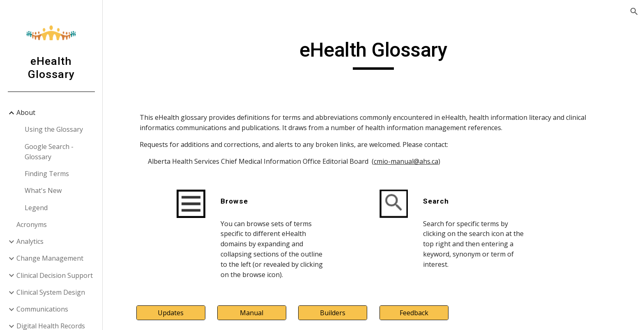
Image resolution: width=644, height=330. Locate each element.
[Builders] (333, 313)
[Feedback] (414, 313)
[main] (373, 54)
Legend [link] (36, 208)
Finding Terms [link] (47, 174)
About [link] (26, 112)
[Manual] (252, 313)
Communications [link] (42, 309)
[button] (634, 11)
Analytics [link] (30, 241)
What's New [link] (43, 190)
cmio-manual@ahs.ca (406, 161)
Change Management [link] (50, 258)
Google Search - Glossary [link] (49, 152)
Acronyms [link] (32, 225)
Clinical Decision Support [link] (55, 275)
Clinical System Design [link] (51, 292)
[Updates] (171, 313)
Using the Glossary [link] (54, 129)
